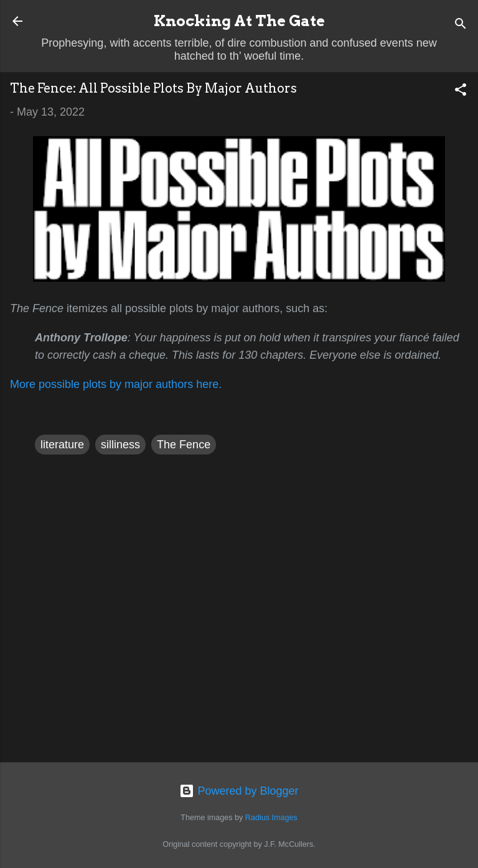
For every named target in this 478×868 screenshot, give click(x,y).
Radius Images (271, 818)
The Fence (184, 445)
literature (62, 445)
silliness (120, 445)
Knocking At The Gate (239, 21)
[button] (461, 91)
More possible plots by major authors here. (116, 384)
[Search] (461, 25)
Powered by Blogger (239, 791)
